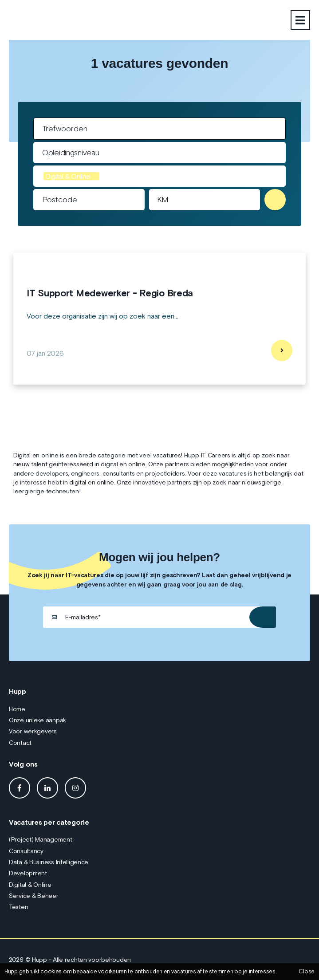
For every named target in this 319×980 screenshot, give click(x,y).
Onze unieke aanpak (37, 720)
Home (17, 709)
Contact (20, 743)
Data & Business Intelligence (49, 862)
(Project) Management (40, 839)
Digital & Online (30, 885)
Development (28, 873)
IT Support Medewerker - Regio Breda (110, 293)
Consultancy (26, 851)
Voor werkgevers (33, 731)
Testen (18, 907)
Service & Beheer (34, 896)
